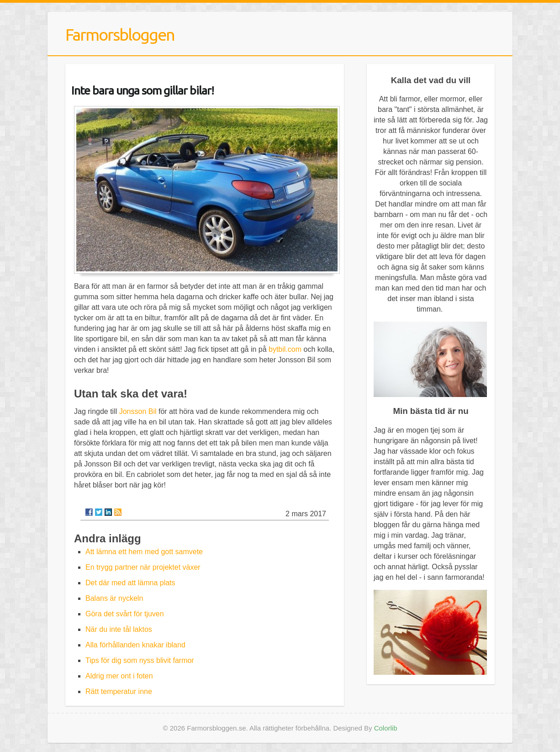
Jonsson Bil (138, 411)
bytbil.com (285, 349)
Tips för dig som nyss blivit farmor (140, 660)
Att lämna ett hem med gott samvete (144, 552)
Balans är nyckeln (114, 598)
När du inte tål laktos (119, 629)
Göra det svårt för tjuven (125, 614)
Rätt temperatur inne (119, 691)
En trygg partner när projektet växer (143, 567)
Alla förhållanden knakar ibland (135, 645)
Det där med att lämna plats (130, 583)
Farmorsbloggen (120, 34)
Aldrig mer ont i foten (119, 676)
